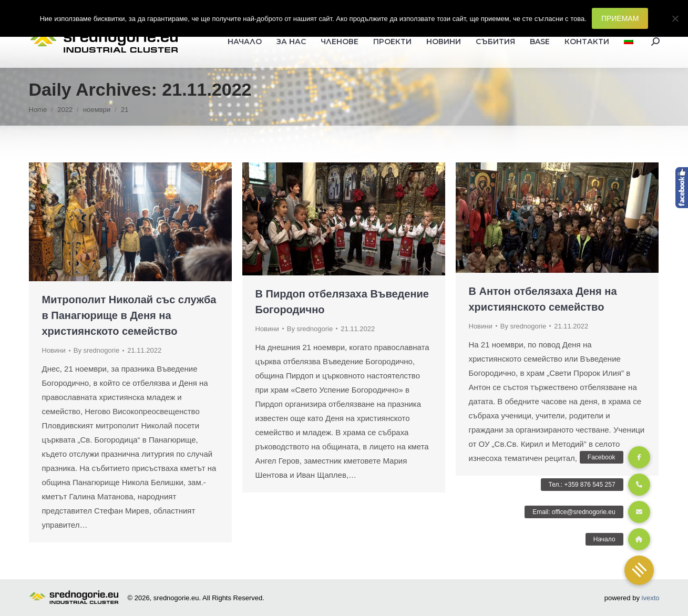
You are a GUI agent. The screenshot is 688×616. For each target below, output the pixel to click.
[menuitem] (629, 42)
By (96, 350)
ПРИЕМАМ (620, 18)
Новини (54, 350)
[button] (639, 570)
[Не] (675, 18)
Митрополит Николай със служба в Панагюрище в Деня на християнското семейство (129, 315)
